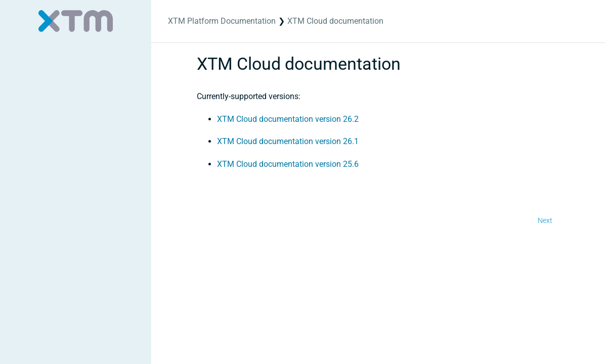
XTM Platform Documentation (222, 21)
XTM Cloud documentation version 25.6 (288, 164)
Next (545, 220)
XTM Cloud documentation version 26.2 (288, 119)
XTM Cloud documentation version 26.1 (288, 141)
